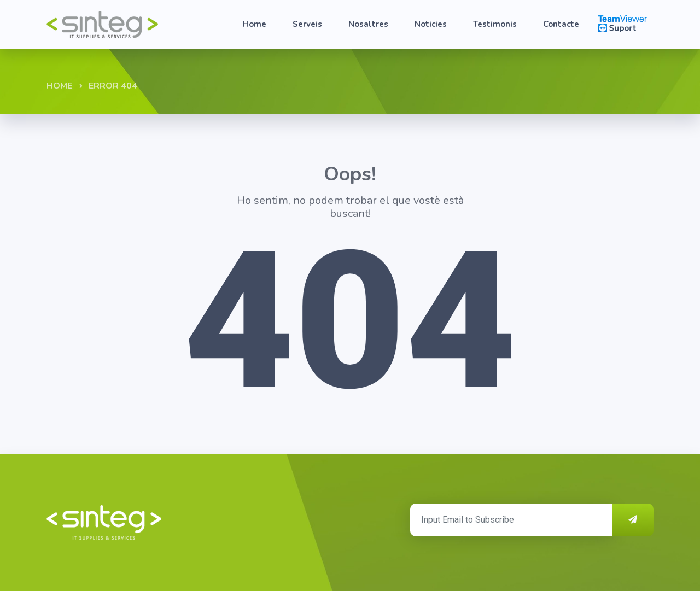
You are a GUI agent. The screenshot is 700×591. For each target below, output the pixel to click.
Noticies (431, 24)
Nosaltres (368, 24)
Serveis (307, 24)
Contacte (561, 24)
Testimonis (495, 24)
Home (255, 24)
